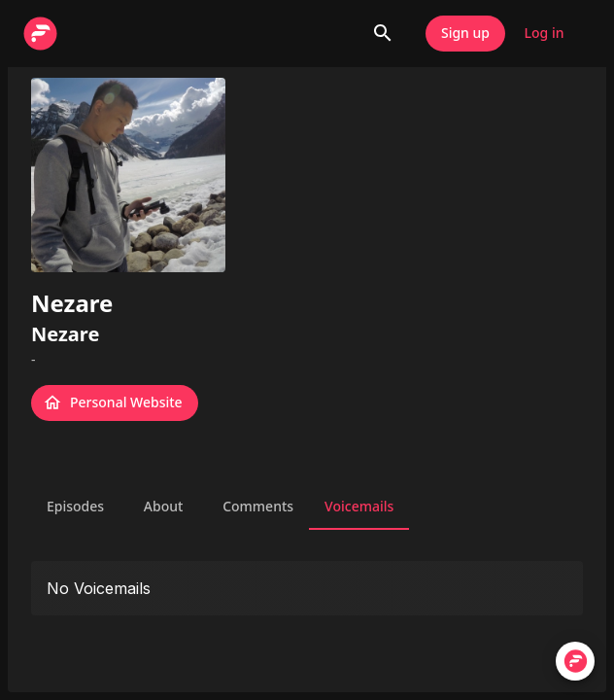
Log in (544, 34)
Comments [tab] (258, 507)
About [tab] (163, 507)
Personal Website (115, 403)
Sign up (465, 34)
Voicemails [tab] (359, 507)
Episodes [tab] (75, 507)
